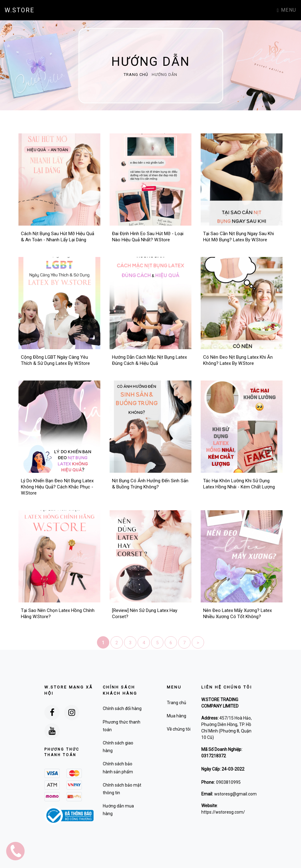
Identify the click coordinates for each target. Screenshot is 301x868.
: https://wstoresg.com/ (223, 809)
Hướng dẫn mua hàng (118, 810)
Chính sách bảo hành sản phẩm (118, 768)
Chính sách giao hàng (118, 747)
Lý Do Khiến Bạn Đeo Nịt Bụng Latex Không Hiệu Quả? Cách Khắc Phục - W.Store (57, 487)
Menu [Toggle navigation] (287, 10)
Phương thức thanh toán (122, 726)
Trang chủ (136, 75)
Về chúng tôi (179, 729)
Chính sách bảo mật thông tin (122, 789)
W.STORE (20, 10)
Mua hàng (177, 716)
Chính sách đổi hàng (122, 708)
